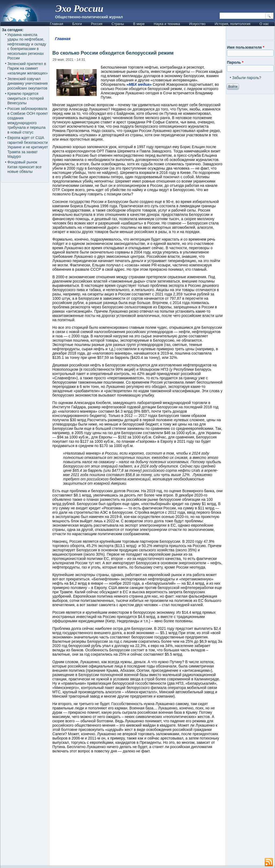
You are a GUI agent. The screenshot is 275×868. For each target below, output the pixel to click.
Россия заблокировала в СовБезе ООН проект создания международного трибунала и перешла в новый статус (28, 120)
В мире (139, 24)
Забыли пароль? (247, 78)
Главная (57, 24)
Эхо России (79, 9)
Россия (97, 24)
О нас (264, 24)
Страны (118, 24)
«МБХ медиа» (139, 84)
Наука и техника (167, 24)
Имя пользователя (246, 47)
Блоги (77, 24)
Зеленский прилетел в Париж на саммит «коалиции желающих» (28, 68)
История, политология (232, 24)
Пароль (235, 62)
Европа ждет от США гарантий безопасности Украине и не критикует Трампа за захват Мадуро (28, 147)
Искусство (197, 24)
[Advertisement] (137, 812)
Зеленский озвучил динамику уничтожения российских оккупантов (28, 83)
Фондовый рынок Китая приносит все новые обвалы (25, 167)
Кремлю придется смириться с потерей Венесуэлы (26, 98)
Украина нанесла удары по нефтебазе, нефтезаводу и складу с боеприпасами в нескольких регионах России (27, 47)
